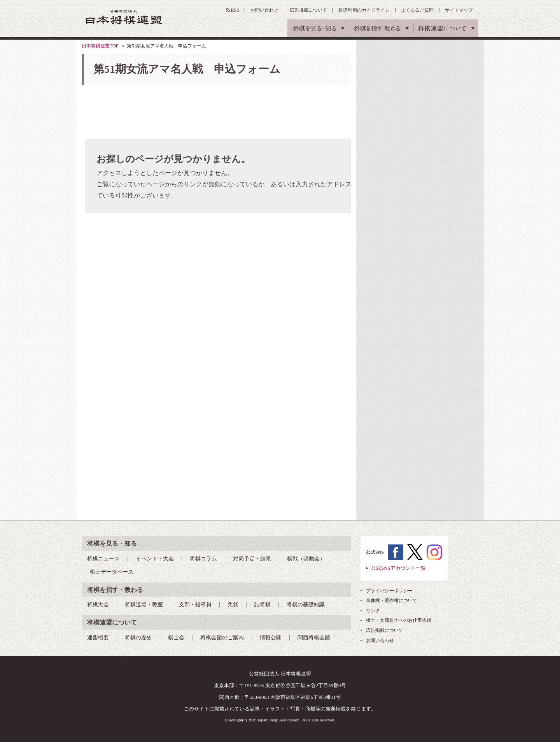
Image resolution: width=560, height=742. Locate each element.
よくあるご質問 (417, 10)
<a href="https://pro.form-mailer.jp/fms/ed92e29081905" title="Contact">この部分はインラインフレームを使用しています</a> (216, 295)
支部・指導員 (195, 605)
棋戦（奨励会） (306, 559)
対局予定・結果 (252, 559)
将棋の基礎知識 (306, 605)
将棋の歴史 (138, 638)
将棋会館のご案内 (222, 638)
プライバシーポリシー (389, 591)
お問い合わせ (264, 10)
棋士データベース (112, 572)
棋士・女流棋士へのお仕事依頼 (399, 620)
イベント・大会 (155, 559)
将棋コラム (203, 559)
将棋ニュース (103, 559)
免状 (233, 605)
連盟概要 (98, 638)
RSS (235, 10)
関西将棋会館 (314, 638)
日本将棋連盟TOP (100, 46)
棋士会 (176, 638)
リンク (373, 611)
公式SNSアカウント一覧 (398, 568)
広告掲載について (308, 10)
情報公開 (271, 638)
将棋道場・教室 (144, 605)
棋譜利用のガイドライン (364, 10)
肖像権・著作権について (392, 600)
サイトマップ (459, 10)
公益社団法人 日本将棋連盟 (124, 17)
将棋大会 (98, 605)
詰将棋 (262, 605)
